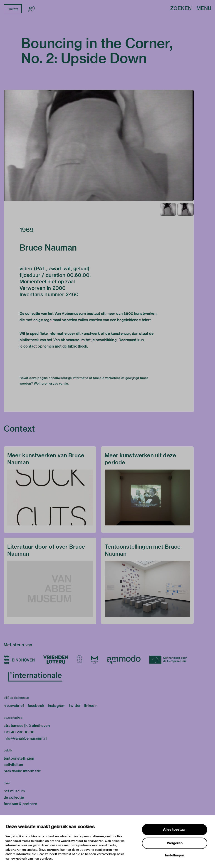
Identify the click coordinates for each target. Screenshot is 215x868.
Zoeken (181, 9)
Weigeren (175, 843)
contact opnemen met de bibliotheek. (56, 346)
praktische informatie (22, 771)
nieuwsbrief (14, 706)
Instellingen (175, 855)
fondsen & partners (20, 804)
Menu (204, 9)
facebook (36, 706)
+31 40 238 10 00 (19, 732)
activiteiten (13, 765)
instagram (57, 706)
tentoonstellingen (19, 758)
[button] (99, 145)
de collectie (14, 797)
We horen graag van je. (51, 383)
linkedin (91, 706)
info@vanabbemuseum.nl (25, 738)
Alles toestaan (175, 830)
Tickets (13, 9)
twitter (75, 706)
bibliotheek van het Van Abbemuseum (52, 340)
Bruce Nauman (48, 248)
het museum (14, 791)
